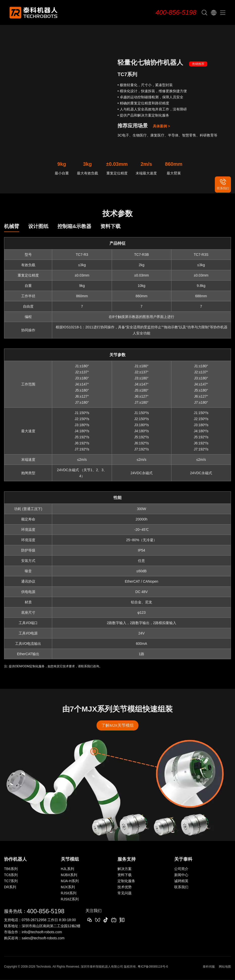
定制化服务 (126, 881)
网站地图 (225, 967)
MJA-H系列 (70, 881)
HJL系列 (67, 869)
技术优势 (125, 887)
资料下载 (125, 875)
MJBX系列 (69, 875)
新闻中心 (181, 875)
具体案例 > (161, 126)
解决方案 (125, 869)
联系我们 (181, 887)
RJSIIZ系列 (70, 899)
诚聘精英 (181, 881)
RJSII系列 (69, 893)
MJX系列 (68, 887)
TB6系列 (11, 869)
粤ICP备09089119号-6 (153, 967)
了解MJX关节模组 (117, 725)
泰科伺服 (209, 967)
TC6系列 (11, 875)
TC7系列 (11, 881)
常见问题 (125, 893)
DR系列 (10, 887)
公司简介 (181, 869)
